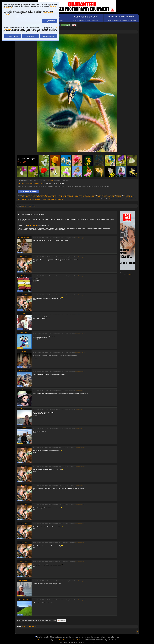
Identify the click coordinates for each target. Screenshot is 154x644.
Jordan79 (20, 198)
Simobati (43, 199)
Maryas (73, 198)
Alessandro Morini (65, 195)
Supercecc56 (55, 199)
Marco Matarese (42, 198)
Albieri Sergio (43, 195)
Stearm (48, 199)
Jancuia (128, 197)
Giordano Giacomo (101, 197)
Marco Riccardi (59, 198)
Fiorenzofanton (48, 197)
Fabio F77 (40, 197)
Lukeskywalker (28, 198)
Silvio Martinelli (36, 199)
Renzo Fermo (122, 198)
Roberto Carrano (131, 198)
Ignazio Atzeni (121, 197)
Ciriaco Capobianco (110, 195)
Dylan (19, 197)
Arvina (92, 195)
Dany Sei (126, 195)
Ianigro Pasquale (112, 197)
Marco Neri (51, 198)
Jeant (133, 197)
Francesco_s (57, 197)
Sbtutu (19, 199)
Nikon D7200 (21, 184)
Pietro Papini (49, 181)
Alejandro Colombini (53, 195)
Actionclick (31, 195)
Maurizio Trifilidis (80, 198)
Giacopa (82, 197)
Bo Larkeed (100, 195)
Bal (95, 195)
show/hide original (80, 238)
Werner (61, 199)
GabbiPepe (76, 197)
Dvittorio (131, 195)
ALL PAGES (25, 206)
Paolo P (104, 198)
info (130, 274)
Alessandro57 (74, 195)
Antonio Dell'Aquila (84, 195)
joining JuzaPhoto (33, 225)
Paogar (99, 198)
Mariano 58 (67, 198)
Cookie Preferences (79, 640)
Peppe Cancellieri (112, 198)
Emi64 (23, 197)
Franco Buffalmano (66, 197)
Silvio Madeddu (26, 199)
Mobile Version (42, 640)
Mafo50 (35, 198)
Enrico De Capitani (31, 197)
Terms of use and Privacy (66, 640)
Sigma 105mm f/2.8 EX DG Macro (35, 184)
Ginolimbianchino (90, 197)
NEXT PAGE (33, 206)
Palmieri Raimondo (91, 198)
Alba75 (36, 195)
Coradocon (119, 195)
